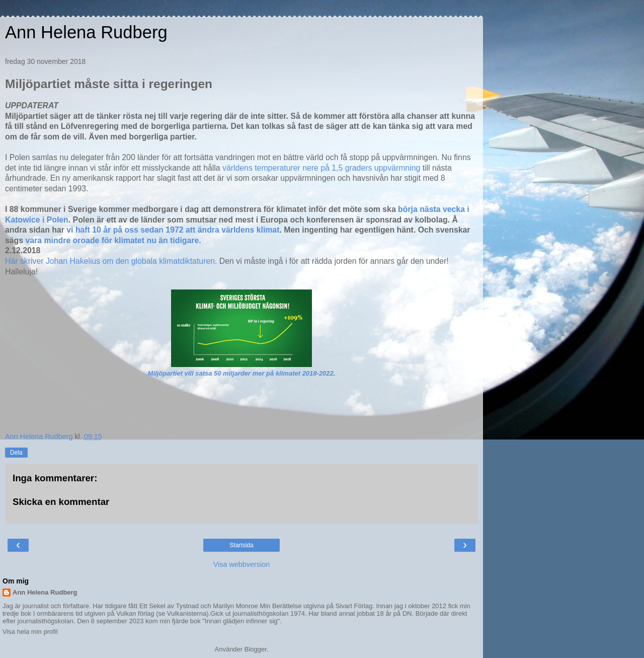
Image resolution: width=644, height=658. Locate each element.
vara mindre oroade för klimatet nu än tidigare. (113, 240)
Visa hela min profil (30, 632)
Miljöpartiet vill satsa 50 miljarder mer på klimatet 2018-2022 (241, 373)
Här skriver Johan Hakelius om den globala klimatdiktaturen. (112, 261)
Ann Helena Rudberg (86, 32)
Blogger (256, 649)
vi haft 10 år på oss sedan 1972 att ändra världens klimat (173, 230)
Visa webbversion (242, 564)
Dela (16, 453)
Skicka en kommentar (61, 502)
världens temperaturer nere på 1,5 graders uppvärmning (323, 168)
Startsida (241, 545)
